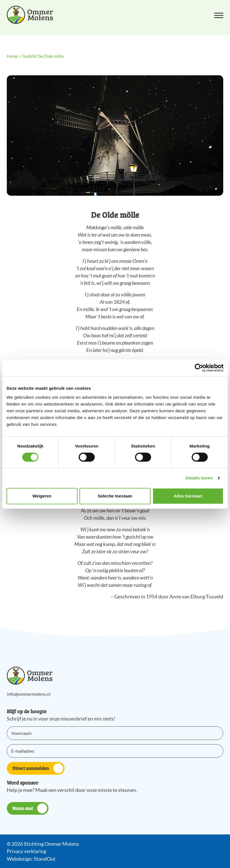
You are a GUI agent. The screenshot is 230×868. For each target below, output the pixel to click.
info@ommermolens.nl (29, 694)
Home (12, 56)
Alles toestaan (188, 496)
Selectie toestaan (115, 496)
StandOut (45, 859)
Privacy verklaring (26, 851)
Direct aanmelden (38, 768)
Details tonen (199, 478)
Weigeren (42, 496)
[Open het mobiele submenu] (219, 15)
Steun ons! (30, 808)
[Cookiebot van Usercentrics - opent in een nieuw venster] (199, 368)
